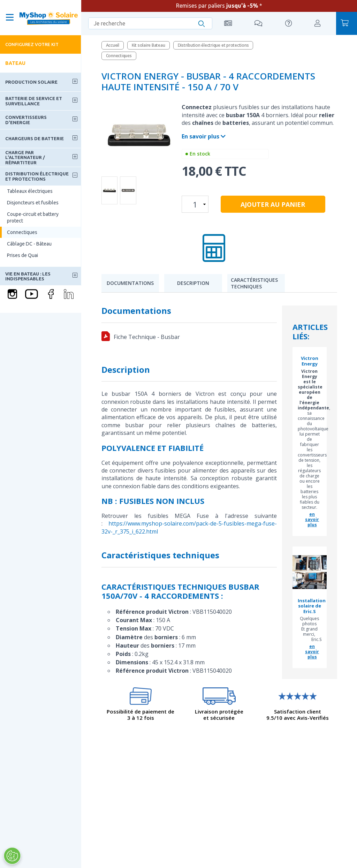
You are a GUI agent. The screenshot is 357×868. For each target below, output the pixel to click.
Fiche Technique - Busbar (147, 337)
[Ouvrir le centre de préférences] (12, 856)
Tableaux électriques (30, 191)
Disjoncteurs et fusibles (33, 203)
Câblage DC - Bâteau (29, 244)
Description (193, 283)
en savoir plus (312, 519)
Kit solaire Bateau (149, 45)
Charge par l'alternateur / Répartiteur (25, 157)
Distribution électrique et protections (37, 176)
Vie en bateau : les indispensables (28, 276)
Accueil (113, 45)
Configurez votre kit (32, 44)
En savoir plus (204, 136)
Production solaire (31, 82)
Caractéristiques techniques (254, 283)
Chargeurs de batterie (35, 138)
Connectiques (22, 232)
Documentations (130, 283)
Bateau (15, 63)
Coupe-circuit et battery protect (33, 217)
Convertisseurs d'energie (26, 120)
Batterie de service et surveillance (34, 101)
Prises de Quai (22, 255)
